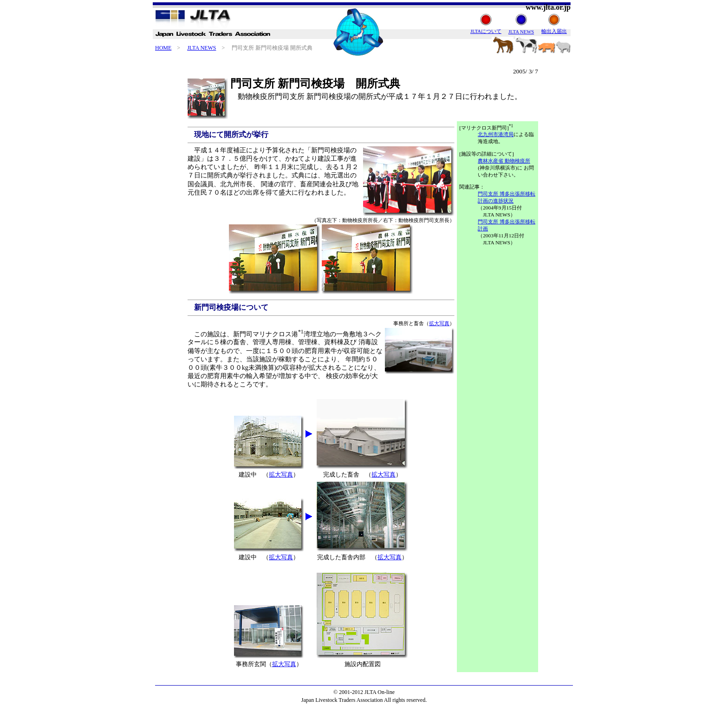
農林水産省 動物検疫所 (504, 161)
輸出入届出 (554, 31)
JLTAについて (486, 31)
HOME (163, 48)
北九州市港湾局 (496, 134)
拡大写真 (439, 323)
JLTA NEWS (201, 48)
